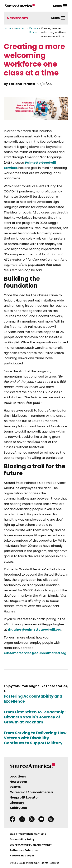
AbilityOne (18, 808)
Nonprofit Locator (24, 797)
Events (15, 787)
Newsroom (17, 18)
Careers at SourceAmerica (31, 792)
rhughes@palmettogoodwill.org (35, 630)
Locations (18, 776)
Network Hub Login (22, 856)
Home (7, 28)
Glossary (17, 803)
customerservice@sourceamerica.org (35, 653)
